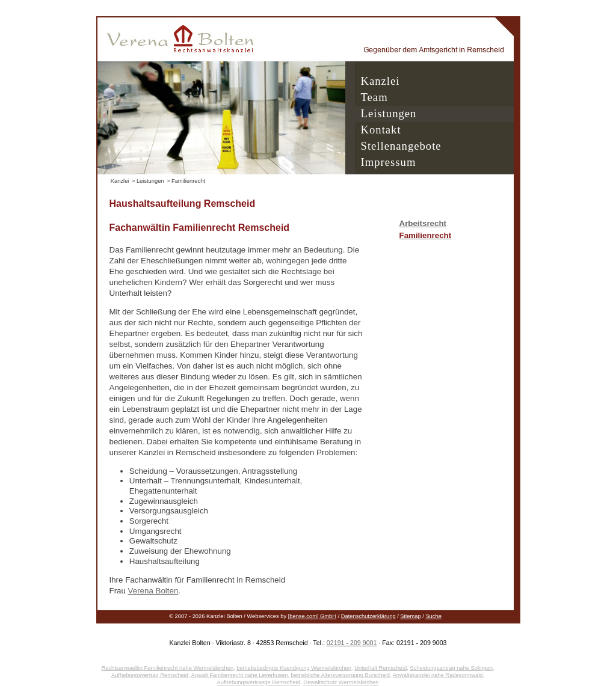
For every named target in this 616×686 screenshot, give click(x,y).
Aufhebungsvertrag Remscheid (150, 675)
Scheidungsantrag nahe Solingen (451, 668)
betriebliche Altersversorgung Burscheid (340, 675)
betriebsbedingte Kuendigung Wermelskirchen (294, 668)
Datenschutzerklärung (368, 616)
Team (374, 97)
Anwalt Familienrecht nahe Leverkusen (240, 675)
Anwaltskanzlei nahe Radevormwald (438, 675)
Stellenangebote (401, 146)
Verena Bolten (153, 591)
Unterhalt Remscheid (380, 668)
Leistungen (389, 113)
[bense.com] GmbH (312, 616)
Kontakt (381, 130)
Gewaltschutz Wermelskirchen (341, 682)
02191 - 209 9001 (352, 643)
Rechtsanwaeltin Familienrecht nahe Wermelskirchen (167, 668)
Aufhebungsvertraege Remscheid (259, 682)
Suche (433, 616)
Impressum (389, 162)
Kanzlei (380, 81)
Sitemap (410, 616)
